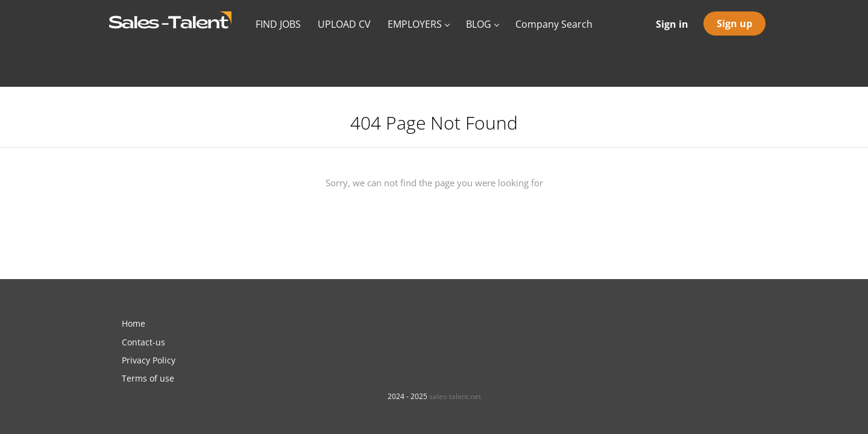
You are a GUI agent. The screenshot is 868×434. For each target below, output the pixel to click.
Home (134, 323)
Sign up (734, 24)
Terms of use (148, 378)
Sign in (672, 24)
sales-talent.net (455, 396)
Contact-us (143, 342)
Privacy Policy (149, 360)
